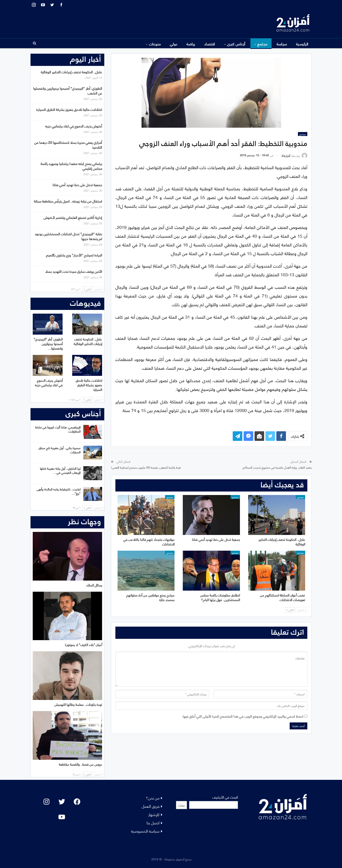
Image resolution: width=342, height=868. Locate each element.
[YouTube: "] (62, 817)
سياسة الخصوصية (145, 831)
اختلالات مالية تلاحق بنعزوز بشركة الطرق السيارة (69, 109)
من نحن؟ (153, 798)
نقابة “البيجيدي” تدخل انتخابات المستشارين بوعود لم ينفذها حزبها (68, 236)
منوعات (155, 44)
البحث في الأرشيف (225, 797)
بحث (181, 805)
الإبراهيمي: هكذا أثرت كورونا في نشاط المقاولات (58, 429)
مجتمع (262, 44)
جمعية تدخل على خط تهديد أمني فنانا (77, 185)
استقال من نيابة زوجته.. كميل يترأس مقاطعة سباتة (68, 201)
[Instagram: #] (46, 802)
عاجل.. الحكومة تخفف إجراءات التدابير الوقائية (71, 72)
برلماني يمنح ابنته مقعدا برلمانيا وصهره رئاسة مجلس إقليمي (71, 166)
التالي (290, 610)
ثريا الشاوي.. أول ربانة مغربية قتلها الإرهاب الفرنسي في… (60, 470)
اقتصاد (210, 44)
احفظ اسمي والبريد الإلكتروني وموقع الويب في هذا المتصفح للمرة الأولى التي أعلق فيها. (243, 716)
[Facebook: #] (77, 802)
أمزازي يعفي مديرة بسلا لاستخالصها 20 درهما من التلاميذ (68, 145)
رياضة (191, 44)
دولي (174, 44)
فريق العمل (151, 806)
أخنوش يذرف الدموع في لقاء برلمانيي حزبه (74, 126)
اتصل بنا (153, 822)
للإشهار (154, 814)
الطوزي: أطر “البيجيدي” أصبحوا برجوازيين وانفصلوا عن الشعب (68, 90)
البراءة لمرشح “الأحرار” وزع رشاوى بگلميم (74, 255)
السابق (302, 610)
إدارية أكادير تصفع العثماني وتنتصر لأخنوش (73, 217)
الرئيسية (302, 44)
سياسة (282, 44)
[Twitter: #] (62, 802)
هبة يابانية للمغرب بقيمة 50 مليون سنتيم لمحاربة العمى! (146, 467)
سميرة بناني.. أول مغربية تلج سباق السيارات (60, 450)
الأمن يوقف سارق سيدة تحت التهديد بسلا (74, 271)
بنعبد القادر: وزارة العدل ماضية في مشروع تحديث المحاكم (277, 467)
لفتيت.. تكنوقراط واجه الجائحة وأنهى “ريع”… (59, 491)
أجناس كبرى (236, 44)
